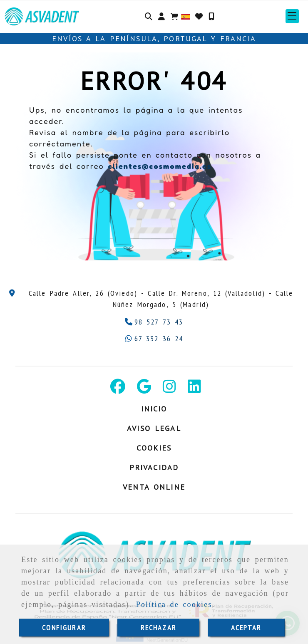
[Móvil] (211, 16)
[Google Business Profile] (144, 389)
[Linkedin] (194, 389)
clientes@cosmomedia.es (160, 166)
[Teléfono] (154, 322)
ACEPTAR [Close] (246, 628)
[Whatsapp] (154, 338)
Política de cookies (174, 604)
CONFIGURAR (64, 628)
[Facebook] (118, 389)
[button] (161, 16)
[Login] (199, 16)
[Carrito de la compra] (174, 16)
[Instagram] (169, 389)
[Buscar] (149, 16)
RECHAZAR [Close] (159, 628)
